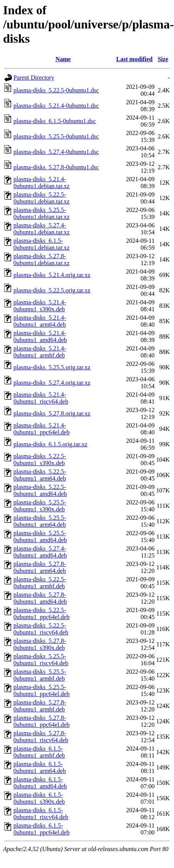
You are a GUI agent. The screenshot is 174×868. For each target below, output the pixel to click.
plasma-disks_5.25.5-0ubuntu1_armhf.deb (40, 675)
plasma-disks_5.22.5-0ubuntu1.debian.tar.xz (41, 198)
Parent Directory (34, 78)
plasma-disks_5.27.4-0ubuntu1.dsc (56, 152)
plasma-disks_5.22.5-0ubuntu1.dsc (56, 90)
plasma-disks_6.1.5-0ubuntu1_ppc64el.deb (41, 829)
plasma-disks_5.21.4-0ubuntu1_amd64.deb (40, 336)
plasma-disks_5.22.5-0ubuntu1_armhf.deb (40, 583)
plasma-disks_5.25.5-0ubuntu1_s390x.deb (40, 506)
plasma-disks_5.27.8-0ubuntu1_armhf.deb (40, 706)
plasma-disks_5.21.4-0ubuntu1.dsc (56, 106)
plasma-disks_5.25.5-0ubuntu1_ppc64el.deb (41, 690)
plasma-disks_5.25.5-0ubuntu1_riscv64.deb (41, 660)
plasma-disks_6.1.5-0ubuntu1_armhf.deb (39, 752)
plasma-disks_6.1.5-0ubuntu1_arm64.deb (40, 767)
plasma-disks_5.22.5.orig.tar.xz (52, 290)
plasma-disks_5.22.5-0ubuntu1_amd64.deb (40, 490)
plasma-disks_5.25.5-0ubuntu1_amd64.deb (40, 537)
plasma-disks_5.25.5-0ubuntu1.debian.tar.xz (41, 213)
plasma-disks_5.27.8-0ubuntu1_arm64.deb (40, 567)
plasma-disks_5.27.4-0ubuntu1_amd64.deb (40, 552)
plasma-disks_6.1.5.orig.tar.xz (50, 444)
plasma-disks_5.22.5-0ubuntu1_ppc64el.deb (41, 613)
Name (63, 59)
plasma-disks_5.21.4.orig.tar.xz (52, 275)
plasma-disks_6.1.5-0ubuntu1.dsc (55, 121)
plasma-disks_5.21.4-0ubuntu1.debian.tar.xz (41, 183)
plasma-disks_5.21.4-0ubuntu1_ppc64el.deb (41, 429)
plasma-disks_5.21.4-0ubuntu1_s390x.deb (40, 306)
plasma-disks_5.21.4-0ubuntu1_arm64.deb (40, 321)
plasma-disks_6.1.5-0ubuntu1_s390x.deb (39, 798)
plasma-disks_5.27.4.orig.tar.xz (52, 383)
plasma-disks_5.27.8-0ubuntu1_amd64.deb (40, 598)
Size (163, 59)
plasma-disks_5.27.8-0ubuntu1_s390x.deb (40, 644)
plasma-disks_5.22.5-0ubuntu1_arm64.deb (40, 475)
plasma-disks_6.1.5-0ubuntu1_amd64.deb (40, 783)
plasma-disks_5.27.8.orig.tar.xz (52, 413)
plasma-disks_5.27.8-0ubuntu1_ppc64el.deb (41, 721)
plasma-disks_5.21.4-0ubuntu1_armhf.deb (40, 352)
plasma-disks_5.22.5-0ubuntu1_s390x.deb (40, 460)
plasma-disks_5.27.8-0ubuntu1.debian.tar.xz (41, 260)
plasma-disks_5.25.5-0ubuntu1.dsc (56, 136)
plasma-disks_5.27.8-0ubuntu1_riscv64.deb (41, 737)
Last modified (135, 59)
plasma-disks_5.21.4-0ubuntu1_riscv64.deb (41, 398)
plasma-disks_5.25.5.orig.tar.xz (52, 367)
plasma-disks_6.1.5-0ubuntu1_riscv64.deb (41, 814)
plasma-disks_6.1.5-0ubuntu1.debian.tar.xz (41, 244)
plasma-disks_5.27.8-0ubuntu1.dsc (56, 167)
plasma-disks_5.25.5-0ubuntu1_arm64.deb (40, 521)
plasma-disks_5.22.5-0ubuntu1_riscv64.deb (41, 629)
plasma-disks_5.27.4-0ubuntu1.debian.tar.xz (41, 229)
